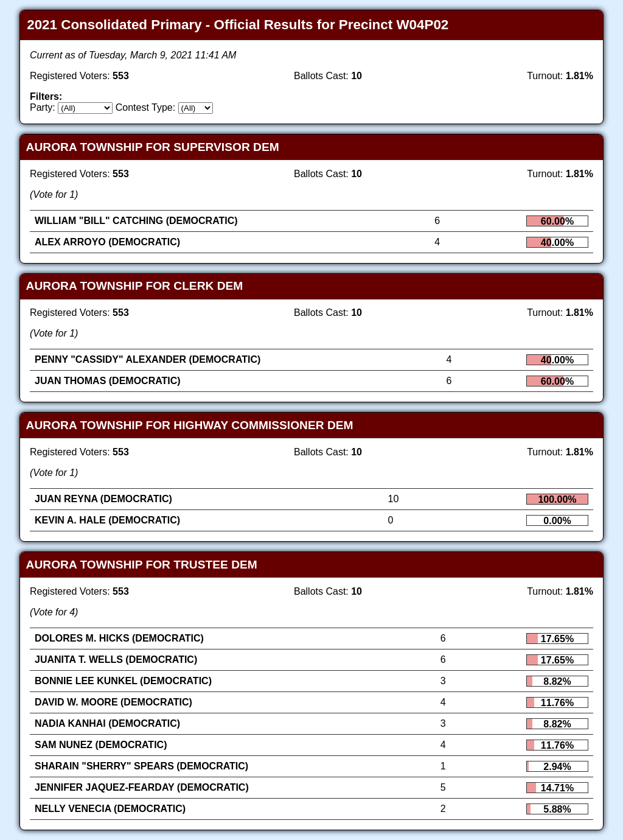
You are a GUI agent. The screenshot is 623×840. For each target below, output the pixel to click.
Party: (43, 107)
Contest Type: (145, 107)
